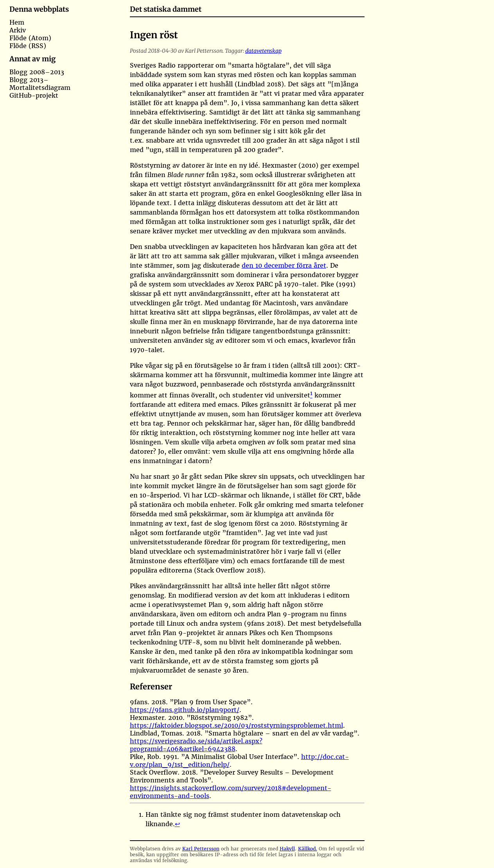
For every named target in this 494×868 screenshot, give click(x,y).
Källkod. (308, 849)
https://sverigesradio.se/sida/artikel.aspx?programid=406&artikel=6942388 (196, 745)
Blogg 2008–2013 (37, 72)
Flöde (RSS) (28, 46)
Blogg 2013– (29, 80)
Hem (17, 22)
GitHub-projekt (34, 95)
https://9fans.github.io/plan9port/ (185, 710)
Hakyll (287, 849)
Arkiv (18, 30)
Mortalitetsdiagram (40, 88)
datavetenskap (263, 51)
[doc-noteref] (311, 395)
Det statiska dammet (166, 9)
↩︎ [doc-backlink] (177, 824)
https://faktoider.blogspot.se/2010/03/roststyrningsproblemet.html (236, 725)
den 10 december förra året (284, 265)
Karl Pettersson (201, 849)
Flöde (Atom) (30, 38)
